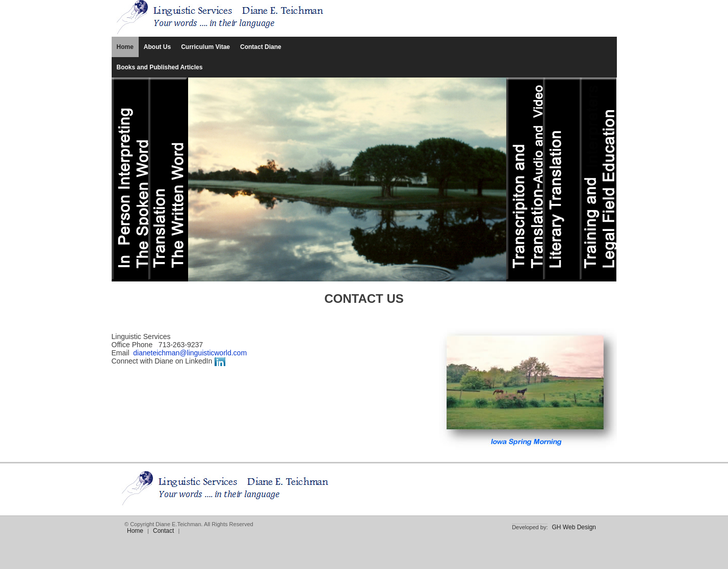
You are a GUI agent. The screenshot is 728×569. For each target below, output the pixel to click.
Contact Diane (261, 47)
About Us (157, 47)
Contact (163, 531)
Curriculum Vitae (205, 47)
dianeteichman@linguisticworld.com (190, 353)
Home (125, 47)
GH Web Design (574, 527)
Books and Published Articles (160, 67)
